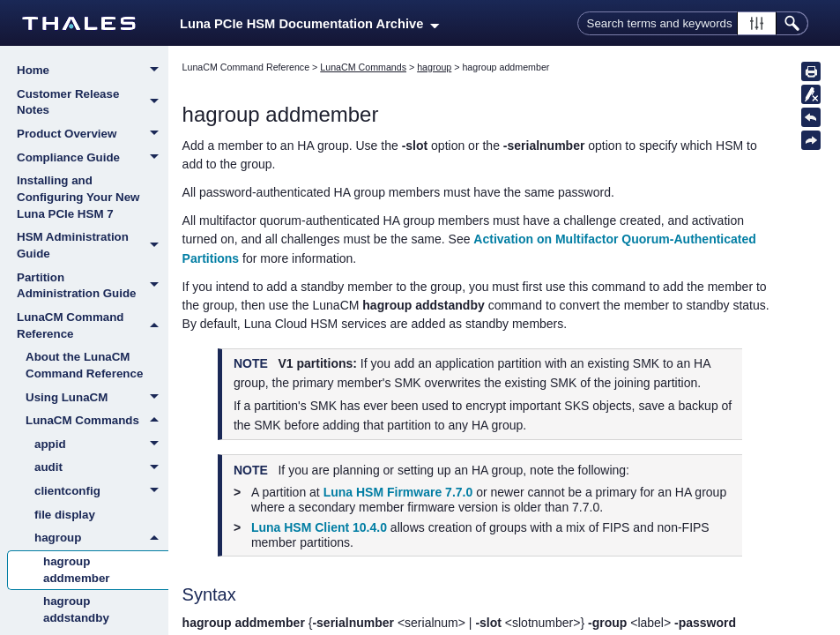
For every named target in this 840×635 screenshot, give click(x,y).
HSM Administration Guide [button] (93, 246)
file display (65, 515)
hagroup (101, 538)
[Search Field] (693, 23)
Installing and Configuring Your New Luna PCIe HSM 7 (78, 197)
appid (101, 445)
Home (93, 71)
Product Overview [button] (93, 135)
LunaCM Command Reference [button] (93, 326)
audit (101, 468)
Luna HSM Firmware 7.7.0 (398, 492)
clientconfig (101, 492)
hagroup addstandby (76, 609)
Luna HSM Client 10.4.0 (319, 527)
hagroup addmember (77, 570)
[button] (757, 23)
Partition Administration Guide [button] (93, 286)
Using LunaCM (97, 399)
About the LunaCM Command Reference (84, 365)
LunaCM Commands (97, 421)
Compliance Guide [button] (93, 159)
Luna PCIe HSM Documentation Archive (310, 24)
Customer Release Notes (93, 103)
